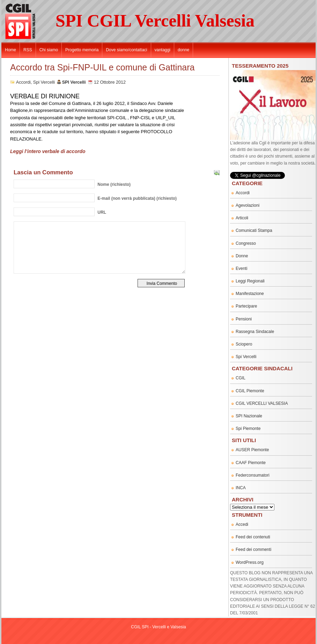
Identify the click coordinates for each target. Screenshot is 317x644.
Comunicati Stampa (254, 230)
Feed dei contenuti (253, 537)
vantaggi (163, 50)
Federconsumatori (253, 475)
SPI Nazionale (249, 416)
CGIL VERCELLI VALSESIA (262, 403)
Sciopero (244, 344)
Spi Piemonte (248, 429)
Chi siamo (49, 50)
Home (10, 50)
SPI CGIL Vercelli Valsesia (155, 21)
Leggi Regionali (250, 281)
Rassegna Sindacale (255, 332)
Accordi (23, 82)
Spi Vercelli (44, 82)
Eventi (241, 268)
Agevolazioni (248, 205)
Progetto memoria (82, 50)
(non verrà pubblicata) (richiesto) (137, 198)
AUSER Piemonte (252, 450)
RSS (28, 50)
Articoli (242, 218)
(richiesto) (114, 184)
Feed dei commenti (253, 550)
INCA (241, 488)
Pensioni (244, 319)
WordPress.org (250, 562)
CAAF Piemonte (251, 463)
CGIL (241, 378)
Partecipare (246, 306)
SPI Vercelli (74, 82)
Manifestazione (250, 294)
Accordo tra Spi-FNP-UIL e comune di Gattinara (102, 67)
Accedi (242, 524)
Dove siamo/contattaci (126, 50)
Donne (242, 256)
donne (183, 50)
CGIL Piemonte (250, 391)
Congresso (246, 243)
